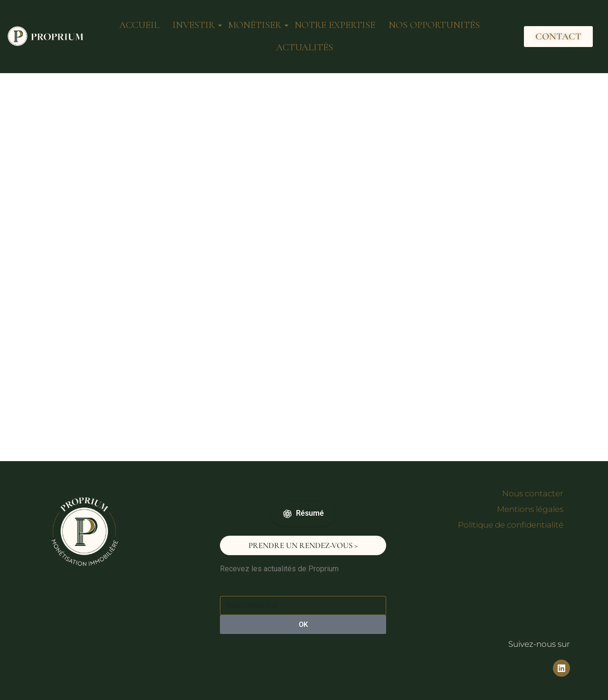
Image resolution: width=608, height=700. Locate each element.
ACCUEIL (139, 25)
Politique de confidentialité (511, 525)
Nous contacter (533, 493)
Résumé (303, 513)
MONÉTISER (256, 25)
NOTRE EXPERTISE (335, 25)
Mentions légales (530, 509)
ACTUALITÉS (304, 47)
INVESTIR (195, 25)
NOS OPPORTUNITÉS (434, 25)
